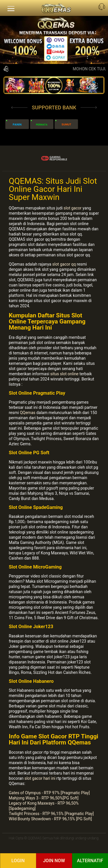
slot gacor (73, 208)
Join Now (54, 861)
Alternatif (90, 861)
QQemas (28, 413)
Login (18, 861)
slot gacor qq (64, 264)
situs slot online (65, 374)
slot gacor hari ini (40, 778)
